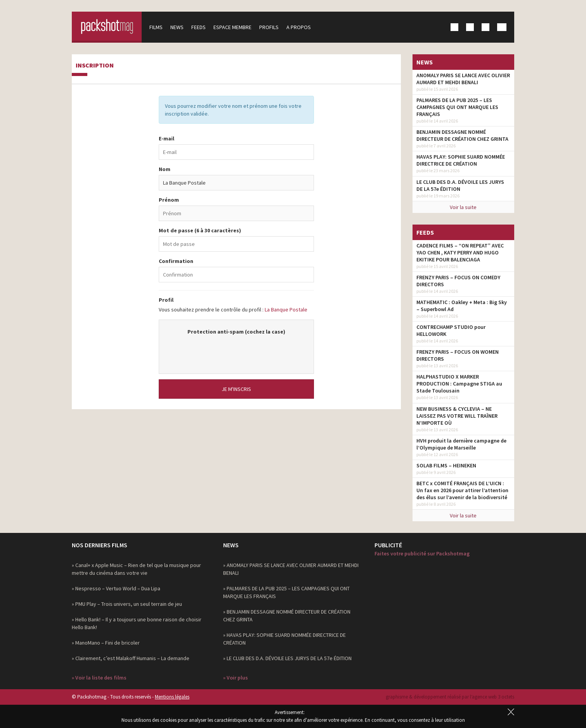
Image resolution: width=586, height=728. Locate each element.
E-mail (166, 138)
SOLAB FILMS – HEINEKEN (446, 465)
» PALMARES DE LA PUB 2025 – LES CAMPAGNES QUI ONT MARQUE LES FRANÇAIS (286, 592)
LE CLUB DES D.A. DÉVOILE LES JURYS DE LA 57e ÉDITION (460, 185)
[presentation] (236, 351)
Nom (165, 169)
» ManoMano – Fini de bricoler (106, 643)
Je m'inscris (236, 389)
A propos (299, 27)
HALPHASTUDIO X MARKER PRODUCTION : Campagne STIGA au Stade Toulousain (459, 384)
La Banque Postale (286, 310)
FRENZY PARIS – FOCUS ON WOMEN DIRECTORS (458, 355)
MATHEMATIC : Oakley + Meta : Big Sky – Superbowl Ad (462, 306)
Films (156, 27)
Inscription (95, 66)
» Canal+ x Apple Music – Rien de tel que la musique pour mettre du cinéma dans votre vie (136, 569)
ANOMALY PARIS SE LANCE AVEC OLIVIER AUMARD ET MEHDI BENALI (463, 79)
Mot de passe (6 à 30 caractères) (200, 230)
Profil (166, 300)
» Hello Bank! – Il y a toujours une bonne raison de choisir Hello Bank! (137, 623)
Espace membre (232, 27)
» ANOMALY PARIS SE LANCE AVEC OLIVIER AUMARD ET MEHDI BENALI (291, 569)
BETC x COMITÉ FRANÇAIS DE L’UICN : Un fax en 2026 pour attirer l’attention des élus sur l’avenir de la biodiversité (462, 490)
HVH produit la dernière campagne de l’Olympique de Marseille (461, 444)
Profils (269, 27)
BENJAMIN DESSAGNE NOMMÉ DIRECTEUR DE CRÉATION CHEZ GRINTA (462, 135)
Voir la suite (463, 207)
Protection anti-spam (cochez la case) (236, 332)
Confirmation (176, 261)
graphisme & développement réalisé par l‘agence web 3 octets (450, 697)
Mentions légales (172, 697)
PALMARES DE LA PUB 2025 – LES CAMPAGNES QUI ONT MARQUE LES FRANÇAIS (457, 107)
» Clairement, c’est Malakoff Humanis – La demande (131, 658)
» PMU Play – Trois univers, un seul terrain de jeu (127, 604)
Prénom (169, 200)
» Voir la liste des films (99, 678)
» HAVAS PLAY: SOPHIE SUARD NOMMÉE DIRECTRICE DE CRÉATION (284, 639)
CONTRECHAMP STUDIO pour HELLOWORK (451, 330)
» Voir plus (236, 678)
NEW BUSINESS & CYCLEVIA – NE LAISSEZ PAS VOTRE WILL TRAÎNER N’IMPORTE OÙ (457, 416)
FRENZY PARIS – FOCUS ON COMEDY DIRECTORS (458, 281)
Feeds (199, 27)
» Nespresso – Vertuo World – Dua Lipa (116, 588)
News (177, 27)
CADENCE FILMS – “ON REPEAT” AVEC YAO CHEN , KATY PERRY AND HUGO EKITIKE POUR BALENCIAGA (460, 252)
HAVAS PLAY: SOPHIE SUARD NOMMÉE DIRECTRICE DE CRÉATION (461, 160)
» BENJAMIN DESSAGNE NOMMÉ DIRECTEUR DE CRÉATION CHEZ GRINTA (287, 616)
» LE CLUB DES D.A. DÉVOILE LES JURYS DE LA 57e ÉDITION (287, 658)
